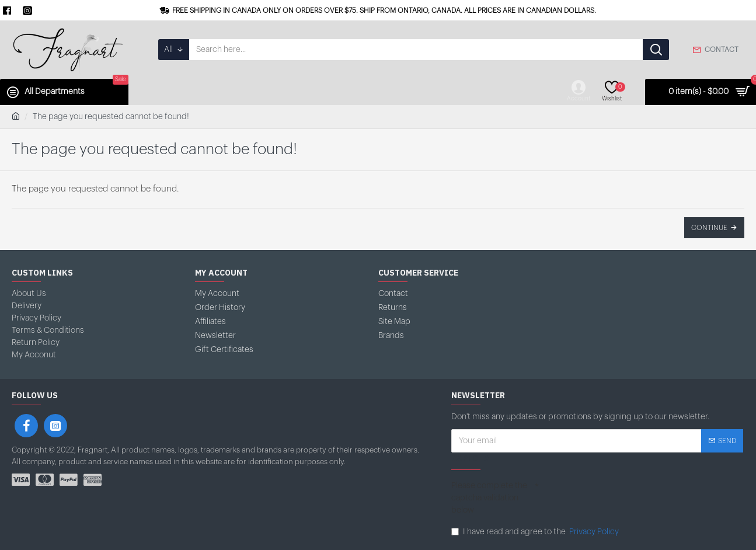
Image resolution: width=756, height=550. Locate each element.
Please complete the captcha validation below (489, 498)
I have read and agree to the (536, 532)
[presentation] (628, 499)
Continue (709, 228)
